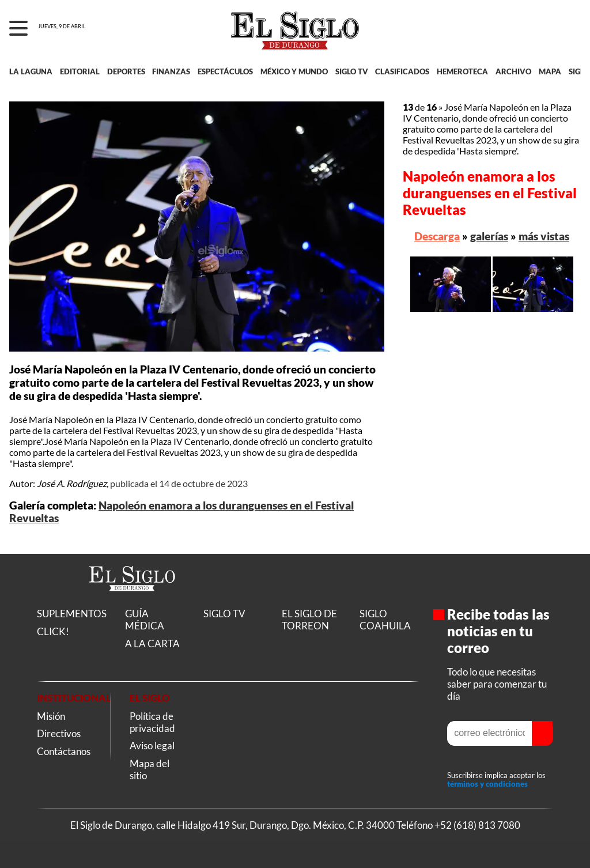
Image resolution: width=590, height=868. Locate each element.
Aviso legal (152, 746)
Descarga (437, 236)
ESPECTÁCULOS (225, 71)
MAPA (550, 71)
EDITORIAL (80, 71)
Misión (51, 716)
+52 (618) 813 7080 (477, 825)
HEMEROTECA (462, 71)
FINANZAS (171, 71)
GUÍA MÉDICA (145, 620)
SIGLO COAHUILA (385, 620)
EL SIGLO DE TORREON (309, 620)
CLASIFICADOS (402, 71)
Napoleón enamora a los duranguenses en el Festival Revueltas (490, 193)
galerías (489, 236)
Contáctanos (64, 751)
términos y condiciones (487, 784)
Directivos (59, 733)
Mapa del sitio (150, 769)
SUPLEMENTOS (72, 614)
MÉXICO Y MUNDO (294, 71)
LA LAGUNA (31, 71)
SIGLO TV (352, 71)
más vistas (544, 236)
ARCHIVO (513, 71)
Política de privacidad (152, 722)
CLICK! (53, 631)
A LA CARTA (152, 644)
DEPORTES (126, 71)
